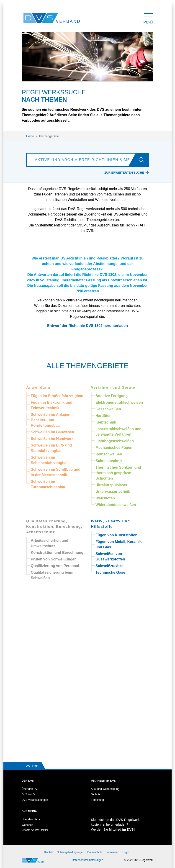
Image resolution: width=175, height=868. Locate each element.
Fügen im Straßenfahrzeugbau (57, 396)
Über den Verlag (32, 819)
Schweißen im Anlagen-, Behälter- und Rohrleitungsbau (52, 420)
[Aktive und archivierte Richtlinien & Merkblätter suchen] (82, 160)
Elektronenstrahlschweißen (119, 402)
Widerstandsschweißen (116, 505)
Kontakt (49, 852)
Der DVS (28, 781)
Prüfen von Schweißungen (54, 559)
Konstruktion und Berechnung (57, 553)
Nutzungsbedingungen (70, 852)
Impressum (112, 852)
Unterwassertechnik (113, 492)
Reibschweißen (109, 454)
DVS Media (29, 811)
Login (126, 852)
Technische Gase (110, 572)
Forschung (97, 800)
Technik (96, 794)
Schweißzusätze (109, 566)
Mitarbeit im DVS (103, 781)
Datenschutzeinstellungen (87, 860)
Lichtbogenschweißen (115, 441)
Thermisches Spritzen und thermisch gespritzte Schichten (118, 473)
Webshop (27, 825)
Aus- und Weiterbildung (105, 789)
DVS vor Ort (29, 794)
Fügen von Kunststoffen (116, 535)
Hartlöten (103, 416)
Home (30, 136)
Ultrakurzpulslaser (111, 485)
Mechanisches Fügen (114, 448)
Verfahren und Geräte (113, 387)
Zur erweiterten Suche (124, 173)
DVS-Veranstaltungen (35, 800)
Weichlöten (105, 498)
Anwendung (38, 387)
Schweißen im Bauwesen (52, 432)
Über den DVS (30, 789)
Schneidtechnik (109, 461)
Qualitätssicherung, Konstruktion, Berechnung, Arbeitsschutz (54, 527)
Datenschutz (95, 852)
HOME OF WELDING (35, 830)
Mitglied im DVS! (122, 829)
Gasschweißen (108, 409)
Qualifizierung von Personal (55, 566)
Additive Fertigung (112, 396)
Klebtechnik (106, 422)
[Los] (143, 160)
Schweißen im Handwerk (52, 439)
